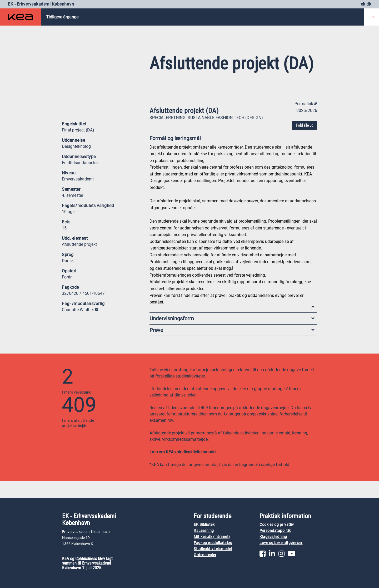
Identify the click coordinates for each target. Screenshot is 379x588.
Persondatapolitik (275, 531)
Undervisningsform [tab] (232, 318)
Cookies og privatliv (277, 525)
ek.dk (366, 4)
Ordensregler (205, 555)
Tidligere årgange (62, 17)
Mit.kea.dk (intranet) (212, 537)
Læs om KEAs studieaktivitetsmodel (183, 452)
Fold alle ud (305, 125)
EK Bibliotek (204, 525)
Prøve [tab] (232, 330)
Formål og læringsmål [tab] (232, 139)
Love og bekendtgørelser (281, 543)
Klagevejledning (273, 537)
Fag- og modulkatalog (213, 543)
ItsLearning (204, 531)
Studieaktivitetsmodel (213, 549)
